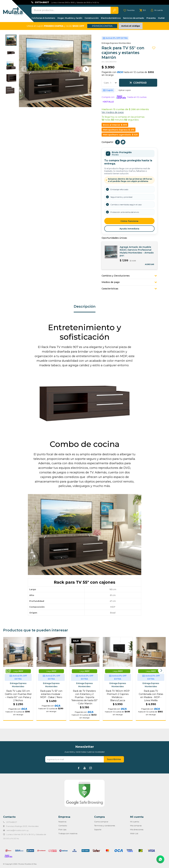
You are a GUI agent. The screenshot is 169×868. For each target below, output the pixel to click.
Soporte (98, 829)
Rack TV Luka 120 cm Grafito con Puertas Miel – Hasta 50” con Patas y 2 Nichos (18, 696)
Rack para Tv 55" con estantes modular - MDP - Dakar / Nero (51, 694)
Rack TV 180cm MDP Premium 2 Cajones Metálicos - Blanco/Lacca (118, 696)
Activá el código (131, 26)
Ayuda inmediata (129, 229)
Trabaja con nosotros (68, 833)
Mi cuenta (135, 822)
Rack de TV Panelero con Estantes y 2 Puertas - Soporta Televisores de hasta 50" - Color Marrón (84, 697)
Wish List (134, 833)
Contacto (63, 826)
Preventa (151, 18)
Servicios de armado (134, 18)
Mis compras (136, 826)
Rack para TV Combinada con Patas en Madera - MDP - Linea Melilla (151, 696)
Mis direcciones (137, 829)
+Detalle (108, 102)
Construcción (92, 18)
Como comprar (101, 822)
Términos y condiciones (105, 826)
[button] (86, 69)
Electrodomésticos (111, 18)
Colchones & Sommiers (43, 18)
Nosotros (62, 822)
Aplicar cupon (125, 90)
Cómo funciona (129, 221)
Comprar (140, 83)
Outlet (161, 18)
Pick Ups (62, 829)
